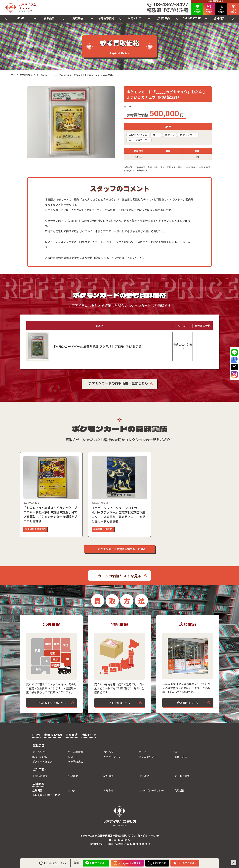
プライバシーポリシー (151, 791)
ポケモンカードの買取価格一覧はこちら (118, 383)
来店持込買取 (40, 776)
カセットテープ (112, 757)
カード (156, 135)
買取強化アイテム (138, 135)
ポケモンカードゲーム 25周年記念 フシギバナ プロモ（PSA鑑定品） (99, 347)
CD (176, 752)
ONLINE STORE (192, 18)
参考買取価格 (106, 18)
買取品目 (49, 18)
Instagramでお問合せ (127, 863)
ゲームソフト (40, 752)
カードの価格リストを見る (119, 576)
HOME (21, 18)
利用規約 (179, 791)
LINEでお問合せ (96, 863)
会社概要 (219, 18)
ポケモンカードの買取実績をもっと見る (119, 549)
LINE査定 (144, 776)
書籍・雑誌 (181, 757)
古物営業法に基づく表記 (46, 795)
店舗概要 (38, 784)
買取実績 (78, 18)
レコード (73, 757)
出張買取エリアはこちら (51, 703)
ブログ (72, 791)
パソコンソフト (148, 757)
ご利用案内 (163, 18)
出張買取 (73, 776)
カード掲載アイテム (139, 140)
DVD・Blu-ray (40, 757)
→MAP (155, 836)
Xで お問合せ (221, 9)
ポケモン (170, 135)
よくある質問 (182, 776)
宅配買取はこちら (119, 703)
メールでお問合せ (185, 863)
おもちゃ (108, 752)
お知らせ (108, 791)
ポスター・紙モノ (42, 762)
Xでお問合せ (157, 863)
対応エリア (135, 18)
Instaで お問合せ (209, 9)
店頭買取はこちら (188, 703)
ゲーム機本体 (75, 752)
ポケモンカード (188, 135)
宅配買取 (108, 776)
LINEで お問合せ (197, 9)
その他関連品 (75, 762)
